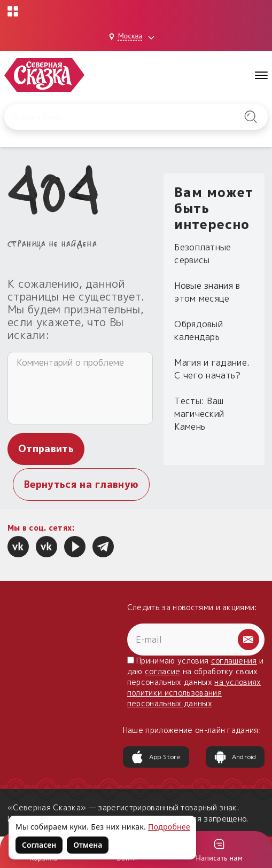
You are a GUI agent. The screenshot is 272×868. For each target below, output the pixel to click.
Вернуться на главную (81, 484)
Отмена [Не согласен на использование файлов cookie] (88, 845)
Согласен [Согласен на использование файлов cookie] (39, 845)
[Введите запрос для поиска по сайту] (118, 117)
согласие (163, 671)
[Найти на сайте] (251, 117)
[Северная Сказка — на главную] (44, 75)
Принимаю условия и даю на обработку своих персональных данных (196, 682)
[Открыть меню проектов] (13, 11)
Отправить (46, 449)
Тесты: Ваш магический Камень (199, 414)
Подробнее (169, 827)
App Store (156, 757)
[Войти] (219, 850)
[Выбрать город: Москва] (133, 37)
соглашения (234, 661)
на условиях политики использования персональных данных (194, 693)
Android (235, 757)
